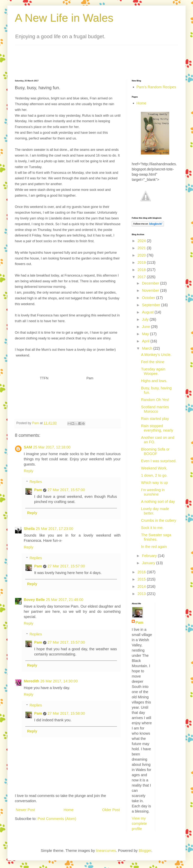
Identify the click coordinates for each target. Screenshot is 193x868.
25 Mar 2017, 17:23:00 (54, 529)
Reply (28, 471)
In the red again (154, 547)
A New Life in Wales (64, 18)
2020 (142, 255)
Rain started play (155, 419)
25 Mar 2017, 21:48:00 (64, 600)
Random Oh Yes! (155, 400)
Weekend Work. (154, 468)
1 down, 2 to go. (154, 475)
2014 (142, 586)
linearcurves (106, 851)
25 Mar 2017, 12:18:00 (52, 447)
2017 (142, 277)
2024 (142, 241)
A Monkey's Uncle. (156, 355)
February (150, 556)
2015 (142, 579)
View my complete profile (139, 823)
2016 (142, 572)
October (149, 298)
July (146, 319)
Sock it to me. (152, 528)
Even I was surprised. (159, 461)
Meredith (31, 681)
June (147, 327)
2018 (142, 270)
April (146, 341)
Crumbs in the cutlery (159, 520)
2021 (142, 248)
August (148, 312)
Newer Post (25, 810)
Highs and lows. (154, 381)
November (151, 290)
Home (69, 810)
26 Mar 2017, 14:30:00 (59, 681)
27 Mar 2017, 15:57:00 (66, 490)
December (151, 283)
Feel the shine (153, 362)
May (146, 334)
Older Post (111, 810)
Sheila (29, 529)
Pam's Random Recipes (156, 87)
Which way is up (154, 483)
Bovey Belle (34, 600)
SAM (28, 447)
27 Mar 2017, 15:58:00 (66, 713)
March (148, 348)
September (152, 305)
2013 (142, 594)
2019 (142, 262)
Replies (36, 482)
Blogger (145, 851)
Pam (38, 490)
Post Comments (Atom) (57, 819)
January (149, 563)
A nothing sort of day (158, 502)
